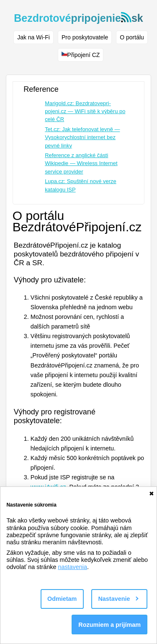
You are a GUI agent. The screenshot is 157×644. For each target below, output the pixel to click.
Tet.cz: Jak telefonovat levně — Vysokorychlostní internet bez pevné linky (82, 137)
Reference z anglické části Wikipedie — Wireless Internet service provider (81, 163)
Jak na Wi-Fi (33, 37)
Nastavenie (118, 599)
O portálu (132, 37)
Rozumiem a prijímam (109, 625)
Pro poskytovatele (85, 37)
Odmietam (62, 599)
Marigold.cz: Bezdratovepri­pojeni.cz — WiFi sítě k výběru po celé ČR (85, 111)
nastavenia (72, 567)
